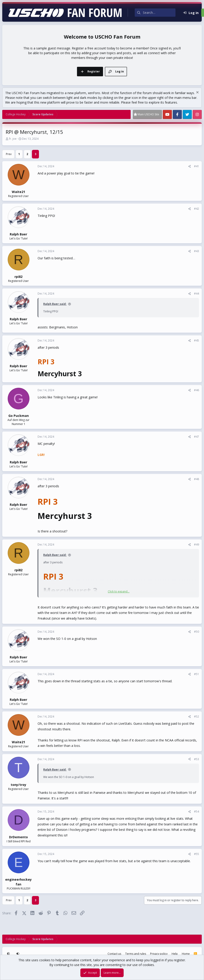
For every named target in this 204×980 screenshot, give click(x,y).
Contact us (114, 954)
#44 (197, 294)
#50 (197, 632)
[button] (9, 954)
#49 (197, 545)
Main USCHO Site (148, 114)
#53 (197, 759)
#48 (197, 479)
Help (175, 954)
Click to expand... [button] (119, 591)
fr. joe (13, 139)
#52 (197, 716)
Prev (9, 154)
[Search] (159, 13)
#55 (197, 854)
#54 (197, 812)
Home (186, 954)
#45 (197, 340)
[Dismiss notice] (197, 93)
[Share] (190, 166)
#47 (197, 437)
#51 (197, 674)
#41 (197, 166)
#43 (197, 251)
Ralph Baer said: (55, 304)
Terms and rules (136, 954)
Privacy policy (159, 954)
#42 (197, 209)
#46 (197, 390)
